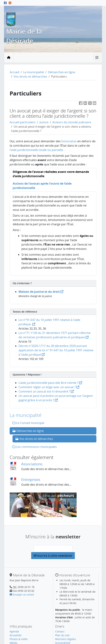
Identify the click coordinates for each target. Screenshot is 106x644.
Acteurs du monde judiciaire (72, 122)
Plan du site (62, 635)
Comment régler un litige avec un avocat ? (49, 387)
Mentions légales (66, 639)
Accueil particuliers (23, 122)
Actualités (16, 635)
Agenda (14, 631)
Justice (44, 122)
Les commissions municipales (35, 447)
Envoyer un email (22, 595)
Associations (32, 464)
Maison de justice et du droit (41, 292)
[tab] (53, 174)
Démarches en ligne (62, 72)
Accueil (14, 72)
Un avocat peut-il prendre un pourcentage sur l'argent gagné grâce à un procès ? (56, 398)
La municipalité (34, 72)
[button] (95, 104)
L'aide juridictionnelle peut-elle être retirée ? (50, 383)
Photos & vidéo (19, 639)
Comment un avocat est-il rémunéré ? (46, 391)
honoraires (69, 141)
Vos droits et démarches (30, 76)
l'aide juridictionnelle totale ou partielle (36, 150)
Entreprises (31, 480)
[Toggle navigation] (97, 58)
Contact (60, 631)
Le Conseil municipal (28, 423)
